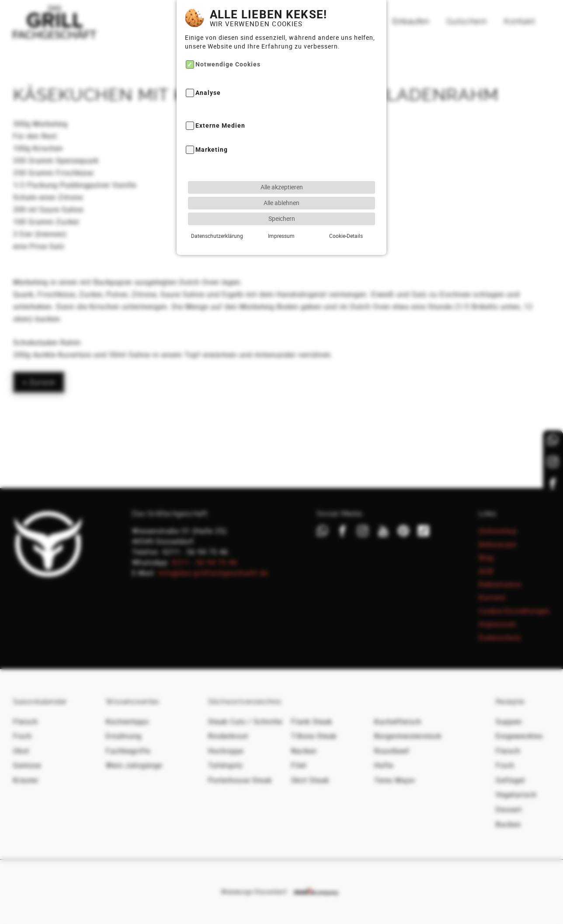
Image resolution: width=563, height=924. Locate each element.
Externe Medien (220, 126)
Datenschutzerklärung (217, 236)
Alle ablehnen (281, 203)
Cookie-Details (346, 236)
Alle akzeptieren (282, 187)
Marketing (212, 150)
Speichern (282, 218)
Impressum (281, 236)
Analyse (208, 93)
